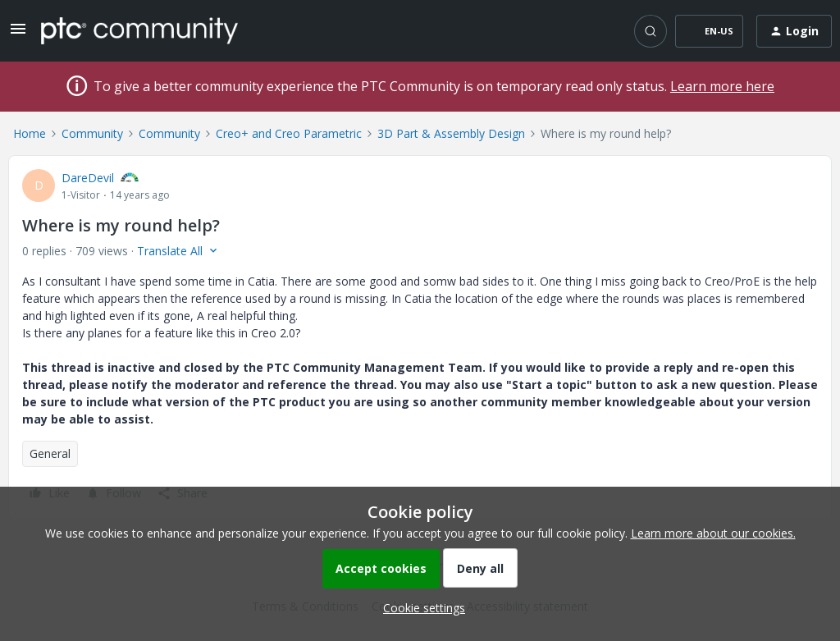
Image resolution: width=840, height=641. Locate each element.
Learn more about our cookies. (713, 533)
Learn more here (722, 86)
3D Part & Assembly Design (451, 133)
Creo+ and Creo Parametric (289, 133)
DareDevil (88, 178)
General (50, 453)
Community (92, 133)
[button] (18, 34)
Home (30, 133)
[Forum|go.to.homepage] (139, 30)
